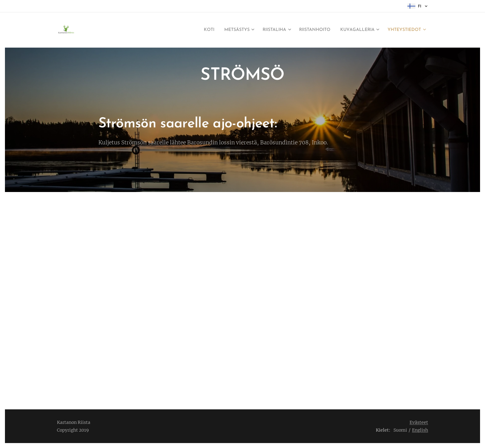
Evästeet (419, 422)
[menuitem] (183, 30)
